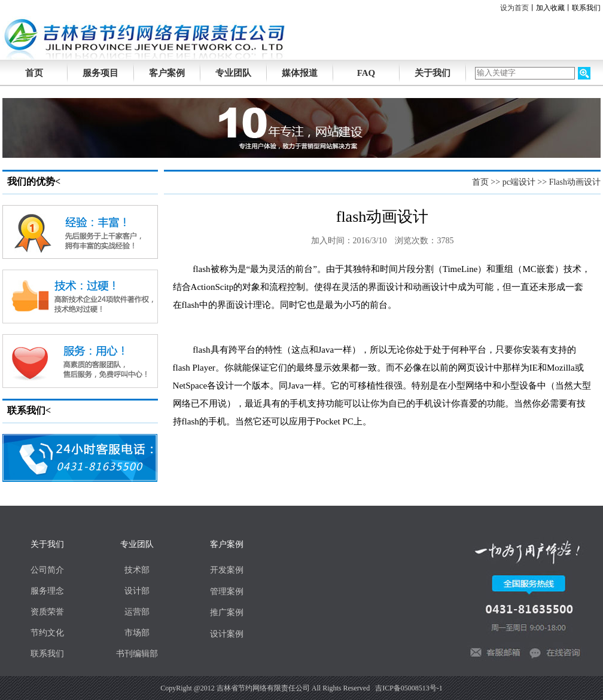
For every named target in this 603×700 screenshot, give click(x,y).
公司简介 (47, 570)
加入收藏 (550, 8)
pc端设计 (519, 182)
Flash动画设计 (575, 182)
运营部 (137, 612)
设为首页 (514, 8)
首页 (480, 182)
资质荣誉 (47, 612)
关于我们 (433, 73)
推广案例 (227, 612)
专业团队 (233, 73)
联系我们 (586, 8)
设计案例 (227, 634)
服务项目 (100, 73)
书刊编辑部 (137, 654)
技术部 (137, 570)
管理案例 (227, 592)
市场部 (137, 633)
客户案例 (167, 73)
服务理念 (47, 591)
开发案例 (227, 570)
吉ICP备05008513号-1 (409, 688)
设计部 (137, 591)
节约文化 (47, 633)
